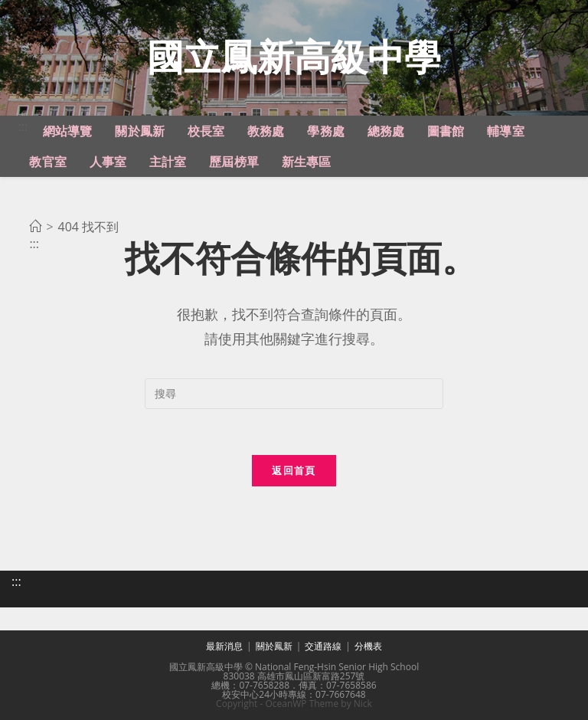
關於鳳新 (274, 646)
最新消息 (224, 646)
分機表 (368, 646)
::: (23, 126)
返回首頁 (294, 470)
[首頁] (35, 227)
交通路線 (323, 646)
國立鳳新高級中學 (294, 56)
